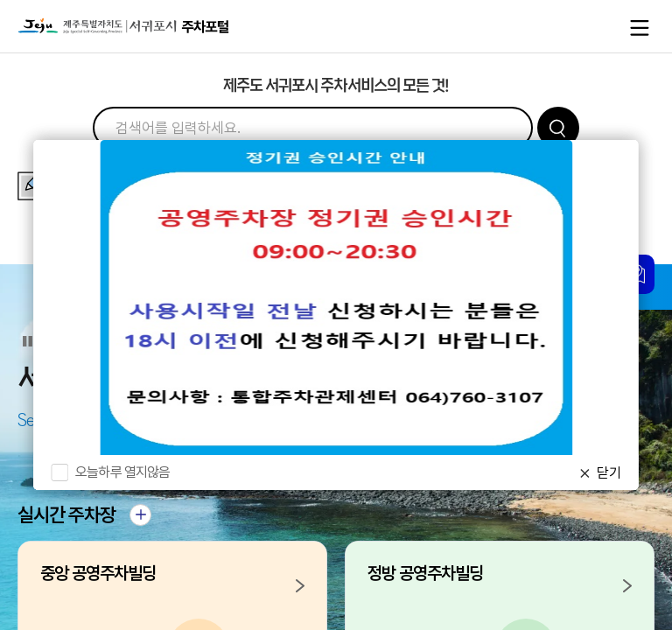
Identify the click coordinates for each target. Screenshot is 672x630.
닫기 (609, 473)
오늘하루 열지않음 (122, 472)
